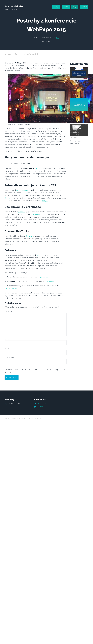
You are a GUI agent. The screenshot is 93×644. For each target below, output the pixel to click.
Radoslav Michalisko (14, 8)
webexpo (49, 41)
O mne (66, 7)
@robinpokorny (22, 190)
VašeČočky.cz (37, 214)
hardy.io (45, 201)
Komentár (8, 311)
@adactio (40, 255)
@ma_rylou (44, 277)
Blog (75, 7)
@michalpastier (12, 288)
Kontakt (84, 7)
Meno (7, 339)
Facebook (42, 404)
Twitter (41, 406)
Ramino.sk (8, 54)
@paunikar (39, 168)
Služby (56, 7)
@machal (21, 212)
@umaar (29, 236)
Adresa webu (9, 358)
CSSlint (7, 198)
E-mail (7, 348)
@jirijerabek (50, 281)
